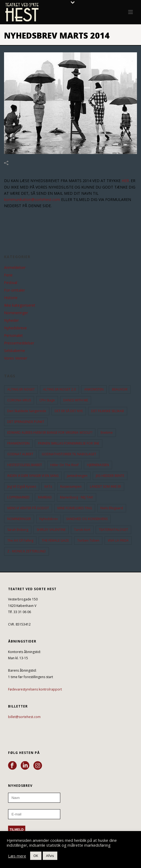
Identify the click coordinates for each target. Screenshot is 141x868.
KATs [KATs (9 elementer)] (48, 486)
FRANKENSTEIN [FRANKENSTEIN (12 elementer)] (18, 443)
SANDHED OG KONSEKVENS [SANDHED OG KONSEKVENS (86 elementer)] (87, 519)
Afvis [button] (50, 856)
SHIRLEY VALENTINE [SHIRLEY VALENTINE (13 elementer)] (51, 530)
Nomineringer (16, 313)
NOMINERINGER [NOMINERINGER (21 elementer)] (19, 519)
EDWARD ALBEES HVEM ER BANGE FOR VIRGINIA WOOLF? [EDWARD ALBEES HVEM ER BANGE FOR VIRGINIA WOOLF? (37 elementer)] (50, 433)
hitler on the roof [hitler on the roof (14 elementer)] (64, 465)
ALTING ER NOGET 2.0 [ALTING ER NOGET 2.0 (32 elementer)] (59, 389)
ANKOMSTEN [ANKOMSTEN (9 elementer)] (94, 389)
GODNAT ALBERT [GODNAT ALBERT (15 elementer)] (20, 454)
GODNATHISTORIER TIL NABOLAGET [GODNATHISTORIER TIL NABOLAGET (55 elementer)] (69, 454)
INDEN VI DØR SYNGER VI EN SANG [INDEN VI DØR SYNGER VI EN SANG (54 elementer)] (33, 476)
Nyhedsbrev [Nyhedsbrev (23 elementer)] (49, 519)
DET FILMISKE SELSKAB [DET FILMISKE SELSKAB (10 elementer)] (108, 411)
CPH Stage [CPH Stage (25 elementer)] (47, 400)
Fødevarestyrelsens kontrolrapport (35, 689)
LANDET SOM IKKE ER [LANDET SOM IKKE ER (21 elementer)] (105, 486)
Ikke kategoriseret (20, 305)
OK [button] (36, 856)
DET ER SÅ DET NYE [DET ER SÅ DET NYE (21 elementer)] (69, 411)
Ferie (8, 275)
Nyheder (11, 320)
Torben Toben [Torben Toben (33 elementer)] (88, 540)
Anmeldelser (15, 268)
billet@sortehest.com (24, 717)
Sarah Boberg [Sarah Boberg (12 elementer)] (18, 530)
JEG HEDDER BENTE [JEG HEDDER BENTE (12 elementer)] (110, 476)
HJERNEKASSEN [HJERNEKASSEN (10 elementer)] (98, 465)
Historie (11, 298)
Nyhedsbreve (15, 328)
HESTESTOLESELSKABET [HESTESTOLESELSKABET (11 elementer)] (25, 465)
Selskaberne (15, 351)
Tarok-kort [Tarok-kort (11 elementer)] (82, 530)
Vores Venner (16, 358)
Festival (11, 283)
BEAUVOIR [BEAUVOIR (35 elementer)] (120, 389)
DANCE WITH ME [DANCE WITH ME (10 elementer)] (76, 400)
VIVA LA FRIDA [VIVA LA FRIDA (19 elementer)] (118, 540)
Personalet (13, 336)
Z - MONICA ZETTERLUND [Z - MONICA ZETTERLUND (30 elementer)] (27, 551)
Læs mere (17, 856)
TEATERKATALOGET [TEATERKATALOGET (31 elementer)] (113, 530)
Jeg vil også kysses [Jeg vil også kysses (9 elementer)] (22, 486)
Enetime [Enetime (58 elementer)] (107, 433)
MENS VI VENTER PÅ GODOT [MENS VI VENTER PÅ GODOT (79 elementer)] (28, 508)
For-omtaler (15, 290)
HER (125, 181)
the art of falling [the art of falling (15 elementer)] (20, 540)
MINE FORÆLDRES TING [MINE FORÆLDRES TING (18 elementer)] (75, 508)
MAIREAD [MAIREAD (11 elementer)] (45, 497)
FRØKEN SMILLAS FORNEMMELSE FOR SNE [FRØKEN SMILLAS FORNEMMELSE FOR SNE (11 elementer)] (69, 443)
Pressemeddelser (19, 343)
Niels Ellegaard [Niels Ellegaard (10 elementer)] (112, 508)
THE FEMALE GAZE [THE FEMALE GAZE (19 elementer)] (55, 540)
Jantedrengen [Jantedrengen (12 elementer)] (77, 476)
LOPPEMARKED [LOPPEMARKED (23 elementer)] (18, 497)
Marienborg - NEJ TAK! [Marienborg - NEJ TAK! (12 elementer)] (77, 497)
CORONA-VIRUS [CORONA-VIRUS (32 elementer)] (19, 400)
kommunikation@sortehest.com (32, 199)
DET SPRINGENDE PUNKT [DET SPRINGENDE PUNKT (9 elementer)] (26, 422)
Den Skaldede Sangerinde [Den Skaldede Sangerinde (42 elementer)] (27, 411)
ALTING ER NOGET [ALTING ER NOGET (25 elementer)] (21, 389)
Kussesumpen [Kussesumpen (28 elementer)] (71, 486)
